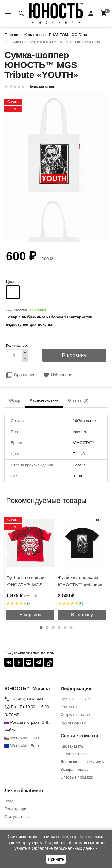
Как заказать (72, 746)
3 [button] (53, 628)
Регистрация (16, 809)
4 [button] (59, 628)
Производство (73, 722)
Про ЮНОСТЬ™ (75, 699)
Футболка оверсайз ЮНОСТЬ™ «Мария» (80, 581)
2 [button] (47, 628)
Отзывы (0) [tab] (78, 400)
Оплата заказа (74, 754)
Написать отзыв (42, 86)
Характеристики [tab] (44, 400)
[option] (30, 566)
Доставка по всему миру (83, 762)
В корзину (30, 615)
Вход (9, 801)
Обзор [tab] (15, 400)
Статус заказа (17, 817)
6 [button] (71, 628)
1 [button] (41, 628)
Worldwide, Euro (22, 746)
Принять (56, 859)
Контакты (69, 707)
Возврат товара (75, 769)
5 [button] (65, 628)
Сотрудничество (75, 715)
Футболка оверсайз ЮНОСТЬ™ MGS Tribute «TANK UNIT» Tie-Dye (28, 588)
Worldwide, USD (22, 738)
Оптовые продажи (77, 777)
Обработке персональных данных (65, 848)
